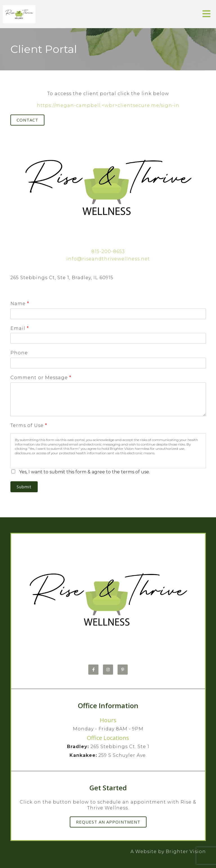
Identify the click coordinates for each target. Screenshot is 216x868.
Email (20, 328)
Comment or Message (41, 378)
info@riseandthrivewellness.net (108, 259)
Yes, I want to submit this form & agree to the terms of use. (85, 472)
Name (20, 304)
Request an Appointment (108, 822)
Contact (27, 120)
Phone (19, 353)
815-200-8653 (108, 251)
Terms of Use (29, 425)
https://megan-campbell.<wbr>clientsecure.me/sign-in (108, 105)
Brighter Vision (186, 852)
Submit (24, 487)
